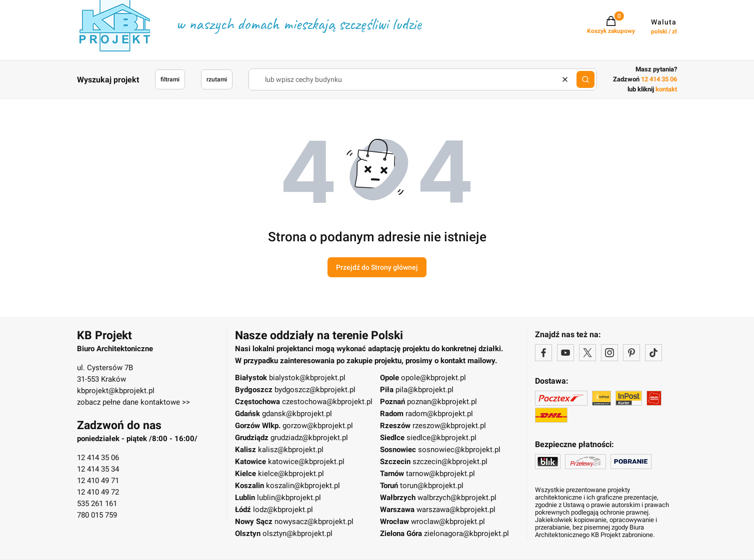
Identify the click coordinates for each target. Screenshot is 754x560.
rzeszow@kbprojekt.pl (449, 426)
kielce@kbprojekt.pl (291, 474)
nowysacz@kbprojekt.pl (314, 522)
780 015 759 (97, 515)
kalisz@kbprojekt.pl (291, 450)
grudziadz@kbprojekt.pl (309, 438)
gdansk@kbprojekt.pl (297, 414)
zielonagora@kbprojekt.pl (466, 534)
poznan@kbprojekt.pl (442, 402)
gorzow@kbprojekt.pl (318, 426)
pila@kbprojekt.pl (424, 390)
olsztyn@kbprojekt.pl (297, 534)
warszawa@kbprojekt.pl (456, 510)
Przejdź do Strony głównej (377, 267)
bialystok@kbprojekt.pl (307, 378)
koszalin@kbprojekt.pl (303, 486)
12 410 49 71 (98, 481)
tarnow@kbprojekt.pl (440, 474)
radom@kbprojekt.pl (439, 414)
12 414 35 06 (98, 458)
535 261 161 (97, 504)
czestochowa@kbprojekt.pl (327, 402)
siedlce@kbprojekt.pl (441, 438)
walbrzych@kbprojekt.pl (457, 498)
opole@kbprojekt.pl (433, 378)
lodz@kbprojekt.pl (283, 510)
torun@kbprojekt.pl (432, 486)
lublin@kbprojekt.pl (289, 498)
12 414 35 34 (98, 469)
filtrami (170, 79)
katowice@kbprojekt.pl (306, 462)
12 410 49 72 (98, 492)
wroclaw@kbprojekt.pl (448, 522)
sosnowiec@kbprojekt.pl (459, 450)
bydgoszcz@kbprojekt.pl (315, 390)
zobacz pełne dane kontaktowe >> (133, 402)
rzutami (217, 79)
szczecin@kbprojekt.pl (450, 462)
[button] (585, 79)
